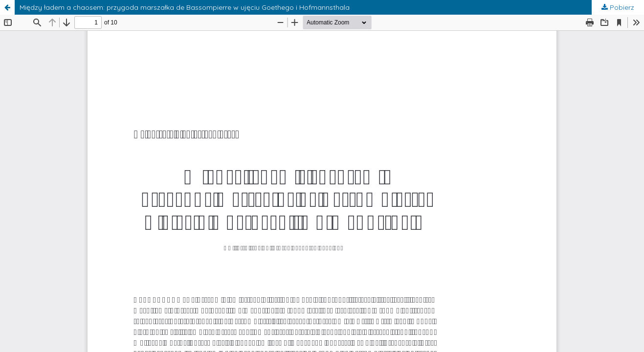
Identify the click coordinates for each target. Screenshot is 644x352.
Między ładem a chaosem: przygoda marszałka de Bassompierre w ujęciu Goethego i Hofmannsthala (185, 7)
